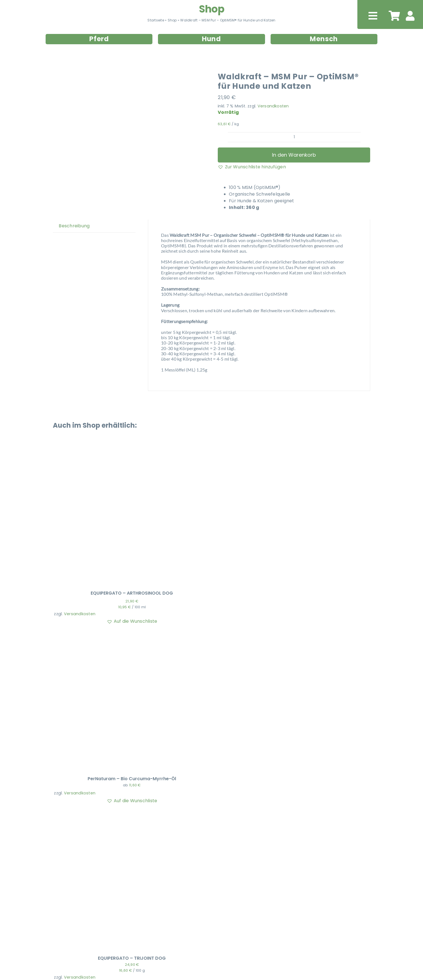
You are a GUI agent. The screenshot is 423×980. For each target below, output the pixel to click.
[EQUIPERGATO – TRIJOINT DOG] (123, 816)
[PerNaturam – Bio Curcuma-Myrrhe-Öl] (123, 636)
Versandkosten (273, 106)
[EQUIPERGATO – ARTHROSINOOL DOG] (123, 451)
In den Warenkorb (294, 155)
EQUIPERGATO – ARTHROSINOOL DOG (132, 593)
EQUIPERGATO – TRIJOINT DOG (132, 958)
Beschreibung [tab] (74, 226)
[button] (252, 167)
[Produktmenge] (294, 137)
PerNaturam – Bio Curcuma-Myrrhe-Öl (132, 779)
